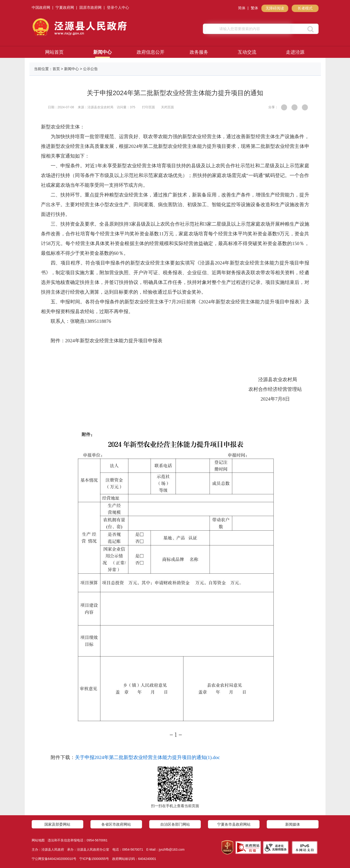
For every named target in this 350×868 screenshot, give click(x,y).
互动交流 (247, 52)
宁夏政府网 (65, 8)
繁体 (254, 8)
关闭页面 (167, 107)
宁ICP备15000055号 (94, 859)
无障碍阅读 (275, 8)
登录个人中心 (118, 8)
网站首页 (54, 52)
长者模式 (305, 8)
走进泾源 (295, 52)
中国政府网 (41, 8)
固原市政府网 (90, 8)
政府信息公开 (151, 52)
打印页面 (149, 107)
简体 (242, 8)
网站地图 (38, 840)
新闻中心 (102, 52)
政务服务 (199, 52)
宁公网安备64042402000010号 (54, 859)
